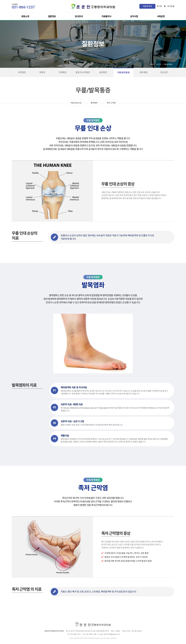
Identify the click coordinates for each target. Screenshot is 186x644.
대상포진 (164, 72)
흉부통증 (144, 72)
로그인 (159, 6)
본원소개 (25, 16)
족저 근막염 (111, 103)
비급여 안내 (147, 6)
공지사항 (134, 16)
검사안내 (79, 16)
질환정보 (52, 16)
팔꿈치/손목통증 (83, 72)
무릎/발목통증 (123, 72)
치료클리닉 (106, 16)
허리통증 (22, 72)
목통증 (42, 72)
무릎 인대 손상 (76, 103)
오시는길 (171, 6)
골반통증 (103, 72)
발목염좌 (94, 103)
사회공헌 (161, 16)
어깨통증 (63, 72)
